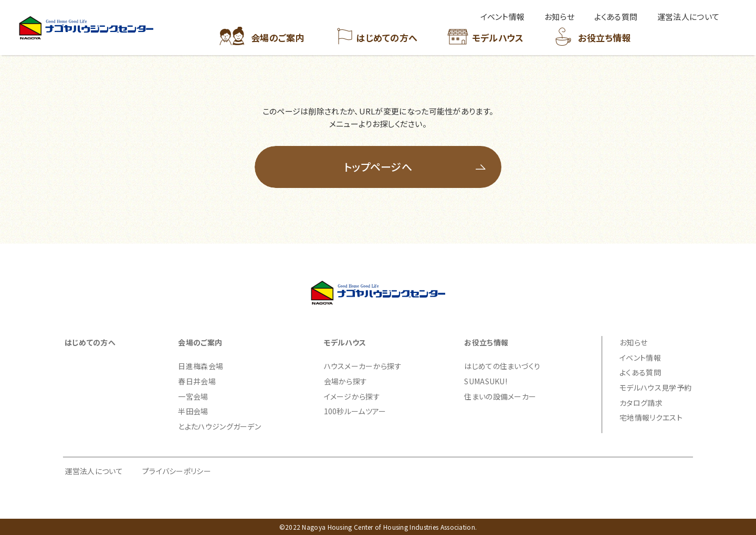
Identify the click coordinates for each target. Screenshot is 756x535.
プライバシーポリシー (177, 471)
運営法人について (94, 471)
